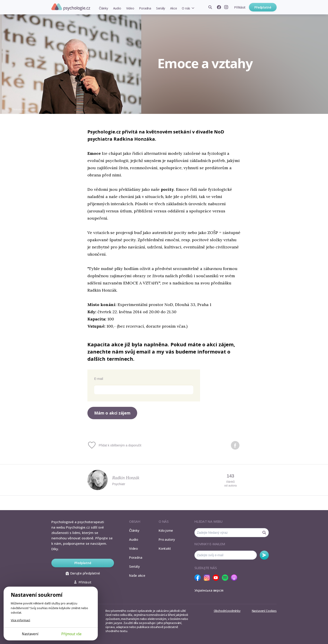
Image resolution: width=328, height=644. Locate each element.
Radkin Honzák (126, 478)
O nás (186, 8)
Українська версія (209, 590)
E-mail (99, 379)
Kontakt (165, 548)
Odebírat (264, 555)
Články (104, 8)
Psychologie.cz (71, 7)
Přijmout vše (71, 634)
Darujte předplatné (83, 573)
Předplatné (263, 7)
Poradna (145, 8)
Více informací (20, 620)
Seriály (161, 8)
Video (130, 8)
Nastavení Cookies (264, 611)
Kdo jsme (166, 530)
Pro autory (167, 539)
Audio (117, 8)
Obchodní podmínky (227, 611)
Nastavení (30, 634)
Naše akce (137, 575)
